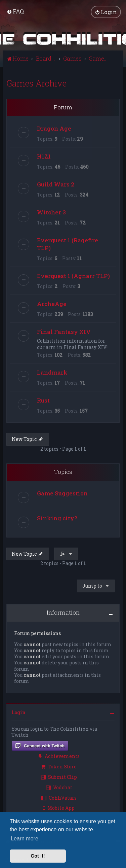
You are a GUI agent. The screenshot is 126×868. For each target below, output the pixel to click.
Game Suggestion (62, 493)
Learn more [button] (25, 839)
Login (18, 712)
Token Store (59, 767)
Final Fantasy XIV (64, 332)
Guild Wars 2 (56, 184)
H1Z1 (44, 156)
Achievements (59, 756)
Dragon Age (54, 128)
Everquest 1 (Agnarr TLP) (73, 276)
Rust (43, 400)
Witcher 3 (51, 212)
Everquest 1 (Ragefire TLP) (68, 244)
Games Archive (36, 83)
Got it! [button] (38, 856)
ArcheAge (52, 304)
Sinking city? (57, 518)
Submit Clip (59, 777)
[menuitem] (15, 11)
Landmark (52, 372)
